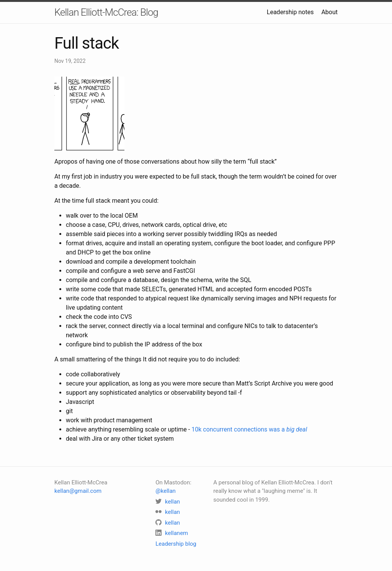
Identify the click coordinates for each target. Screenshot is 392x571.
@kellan (166, 491)
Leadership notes (290, 12)
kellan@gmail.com (78, 491)
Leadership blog (176, 544)
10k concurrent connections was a (249, 429)
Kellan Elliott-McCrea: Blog (106, 12)
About (329, 12)
